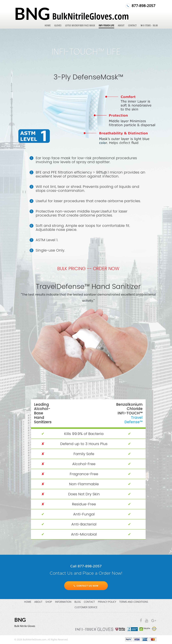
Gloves (58, 26)
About (121, 26)
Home (48, 26)
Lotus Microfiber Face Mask (80, 26)
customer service (86, 607)
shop (49, 602)
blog (78, 602)
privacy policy (107, 602)
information (63, 602)
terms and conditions (134, 602)
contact (89, 602)
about (38, 602)
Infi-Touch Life (106, 26)
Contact (132, 26)
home (28, 602)
